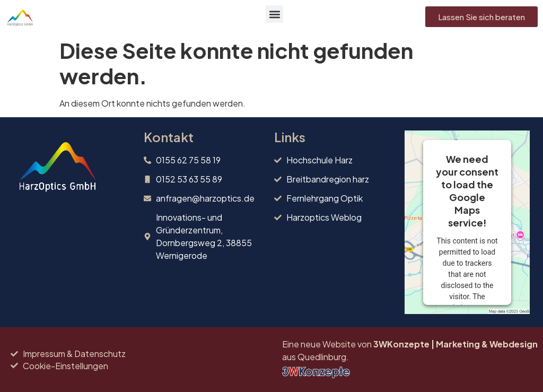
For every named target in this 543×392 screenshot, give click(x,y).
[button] (274, 14)
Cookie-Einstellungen (65, 366)
